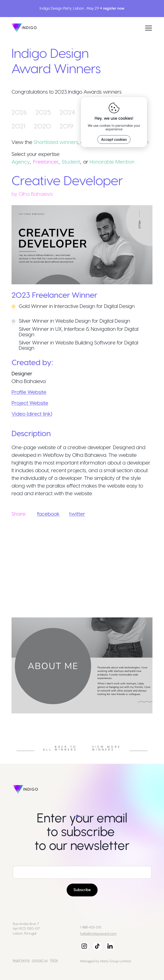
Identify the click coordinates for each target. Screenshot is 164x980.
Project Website (30, 403)
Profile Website (29, 392)
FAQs (54, 960)
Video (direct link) (32, 414)
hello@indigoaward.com (98, 934)
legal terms (21, 960)
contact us (40, 960)
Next (156, 715)
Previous (8, 715)
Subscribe (82, 890)
